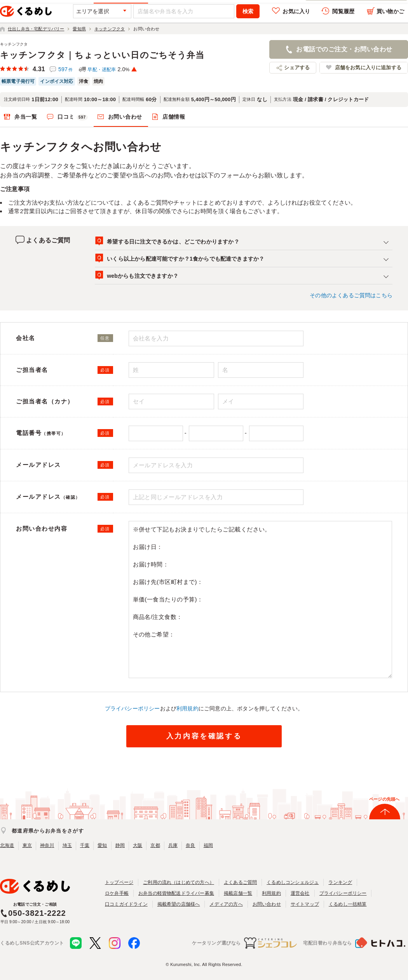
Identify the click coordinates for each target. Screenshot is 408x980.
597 (65, 69)
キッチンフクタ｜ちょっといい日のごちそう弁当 (102, 55)
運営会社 (300, 893)
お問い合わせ (125, 117)
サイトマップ (305, 904)
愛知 (102, 845)
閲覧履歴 (343, 11)
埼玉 (67, 845)
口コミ (73, 117)
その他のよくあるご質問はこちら (351, 295)
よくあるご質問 (240, 882)
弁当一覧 (26, 117)
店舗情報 (174, 117)
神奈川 (47, 845)
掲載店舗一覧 (238, 893)
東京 (27, 845)
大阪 (138, 845)
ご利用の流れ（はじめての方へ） (179, 882)
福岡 (208, 845)
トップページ (119, 882)
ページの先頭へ (384, 799)
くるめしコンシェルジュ (293, 882)
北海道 (7, 845)
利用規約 (187, 708)
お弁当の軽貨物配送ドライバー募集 (176, 893)
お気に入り (296, 11)
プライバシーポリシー (133, 708)
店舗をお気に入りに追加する (368, 67)
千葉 (85, 845)
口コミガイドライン (126, 904)
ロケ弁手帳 (117, 893)
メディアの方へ (226, 904)
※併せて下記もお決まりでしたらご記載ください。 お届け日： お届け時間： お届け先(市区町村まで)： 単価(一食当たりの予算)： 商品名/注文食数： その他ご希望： (261, 600)
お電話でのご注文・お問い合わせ (344, 49)
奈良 (190, 845)
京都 (155, 845)
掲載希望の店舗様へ (179, 904)
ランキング (340, 882)
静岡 (120, 845)
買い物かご (390, 11)
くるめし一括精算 (348, 904)
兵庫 (173, 845)
